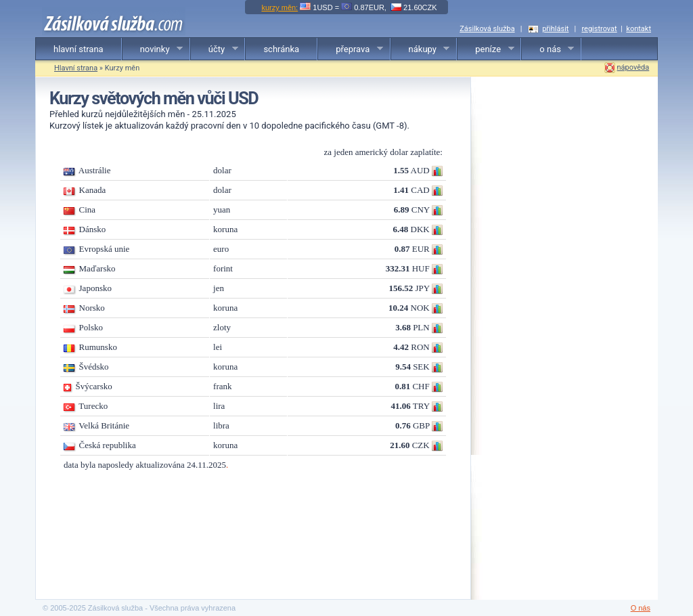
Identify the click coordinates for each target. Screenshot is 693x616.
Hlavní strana (76, 68)
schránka (281, 49)
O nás (641, 608)
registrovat (599, 29)
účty (215, 49)
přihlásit (555, 29)
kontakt (639, 29)
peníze (486, 49)
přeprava (351, 49)
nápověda (633, 67)
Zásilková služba (487, 29)
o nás (548, 49)
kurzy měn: (280, 7)
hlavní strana (79, 49)
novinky (153, 49)
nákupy (421, 49)
